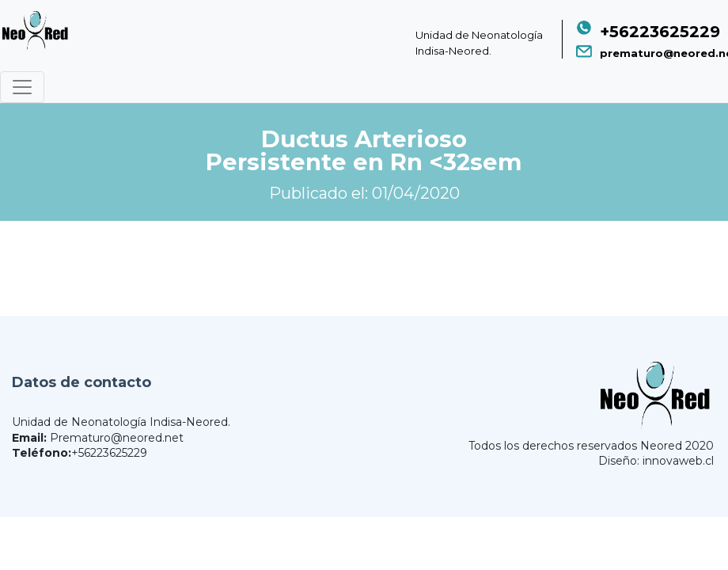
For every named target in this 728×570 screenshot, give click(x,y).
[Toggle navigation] (22, 87)
